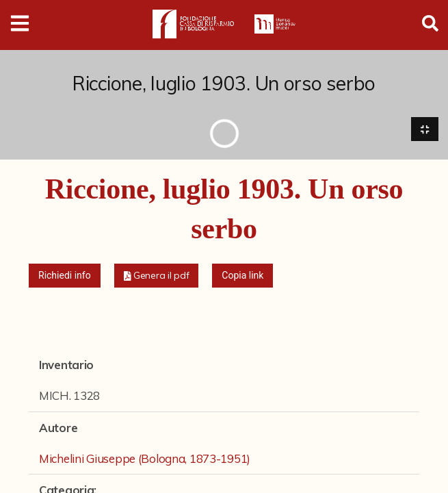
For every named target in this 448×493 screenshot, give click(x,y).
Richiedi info (65, 277)
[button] (157, 277)
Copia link (242, 277)
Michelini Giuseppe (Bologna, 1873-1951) (145, 459)
